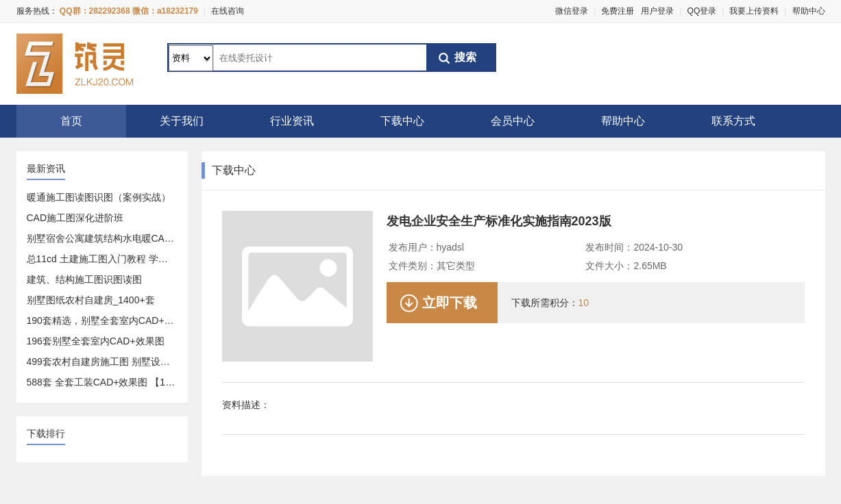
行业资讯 (292, 121)
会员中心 (513, 121)
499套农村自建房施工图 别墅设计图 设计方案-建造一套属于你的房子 (173, 362)
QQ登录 (702, 11)
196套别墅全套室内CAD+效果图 (96, 341)
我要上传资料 (754, 11)
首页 (71, 121)
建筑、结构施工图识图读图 (84, 279)
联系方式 (733, 121)
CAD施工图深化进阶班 (75, 218)
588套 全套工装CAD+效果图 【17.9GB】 (114, 382)
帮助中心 (809, 11)
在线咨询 (228, 11)
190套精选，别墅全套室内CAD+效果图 (110, 320)
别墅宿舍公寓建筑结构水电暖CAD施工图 (114, 238)
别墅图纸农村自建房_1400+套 (91, 300)
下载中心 (402, 121)
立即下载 (450, 303)
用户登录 (657, 11)
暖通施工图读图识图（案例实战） (99, 197)
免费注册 (618, 11)
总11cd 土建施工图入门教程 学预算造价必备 (121, 259)
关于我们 (182, 121)
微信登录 (572, 11)
